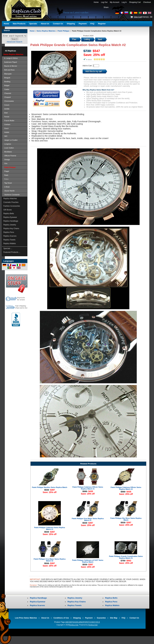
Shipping (71, 24)
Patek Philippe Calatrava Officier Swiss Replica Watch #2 (126, 488)
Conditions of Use (61, 618)
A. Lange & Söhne (11, 58)
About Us (45, 24)
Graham (7, 124)
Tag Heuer (8, 183)
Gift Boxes (8, 210)
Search (7, 30)
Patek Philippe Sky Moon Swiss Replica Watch (126, 519)
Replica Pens (9, 232)
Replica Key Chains (11, 229)
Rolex (6, 179)
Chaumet (7, 93)
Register (102, 24)
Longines (7, 144)
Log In (124, 2)
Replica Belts (9, 214)
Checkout (147, 2)
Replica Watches (10, 199)
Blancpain (8, 74)
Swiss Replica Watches (46, 31)
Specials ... (8, 248)
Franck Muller (9, 121)
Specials (33, 24)
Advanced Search (14, 42)
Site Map (114, 618)
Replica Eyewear (10, 217)
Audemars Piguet (10, 62)
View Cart (138, 17)
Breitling (7, 82)
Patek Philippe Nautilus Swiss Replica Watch (50, 487)
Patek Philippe (64, 31)
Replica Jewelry (10, 225)
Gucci (6, 128)
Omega (7, 160)
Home (96, 2)
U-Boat (6, 187)
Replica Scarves (10, 236)
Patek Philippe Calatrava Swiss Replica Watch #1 (50, 528)
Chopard (7, 97)
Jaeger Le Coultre (11, 140)
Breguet (7, 78)
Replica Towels (9, 240)
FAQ (92, 24)
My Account (114, 2)
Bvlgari (6, 85)
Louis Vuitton (9, 148)
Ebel (6, 113)
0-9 (98, 622)
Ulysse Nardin (9, 191)
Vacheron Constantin (12, 195)
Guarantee (101, 618)
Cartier (6, 89)
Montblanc (8, 152)
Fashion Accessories (12, 206)
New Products (19, 24)
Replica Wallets (10, 244)
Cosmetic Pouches (11, 202)
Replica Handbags (11, 221)
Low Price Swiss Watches (26, 618)
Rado (6, 175)
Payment (83, 24)
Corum (6, 105)
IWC (6, 136)
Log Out (104, 2)
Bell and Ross (9, 70)
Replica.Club (74, 625)
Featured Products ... (12, 252)
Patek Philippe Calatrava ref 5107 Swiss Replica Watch (88, 561)
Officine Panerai (10, 156)
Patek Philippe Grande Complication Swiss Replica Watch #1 (126, 557)
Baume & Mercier (10, 66)
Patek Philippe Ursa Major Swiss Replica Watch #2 (50, 560)
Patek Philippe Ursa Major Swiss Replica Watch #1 (88, 519)
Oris (5, 163)
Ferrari (6, 117)
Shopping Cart (135, 2)
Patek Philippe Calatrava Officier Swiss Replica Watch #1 (88, 488)
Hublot (6, 132)
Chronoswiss (9, 101)
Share (106, 7)
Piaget (6, 171)
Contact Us (58, 24)
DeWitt (6, 109)
